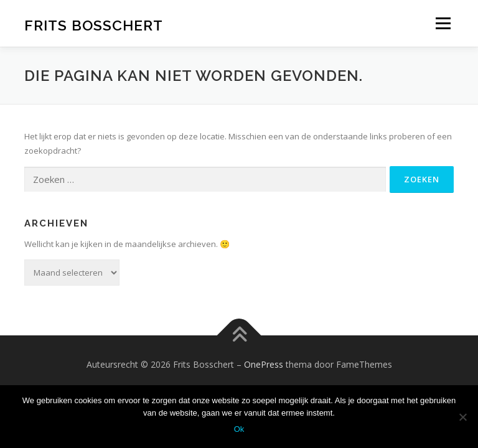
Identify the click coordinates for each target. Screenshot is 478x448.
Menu (443, 23)
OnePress (264, 364)
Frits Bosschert (94, 25)
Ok (239, 429)
